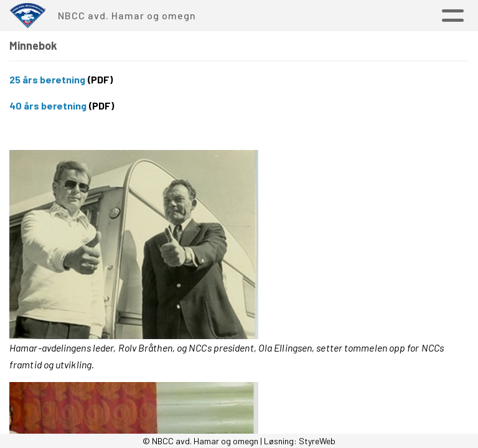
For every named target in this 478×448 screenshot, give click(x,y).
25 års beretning (48, 79)
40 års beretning (48, 105)
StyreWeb (317, 441)
